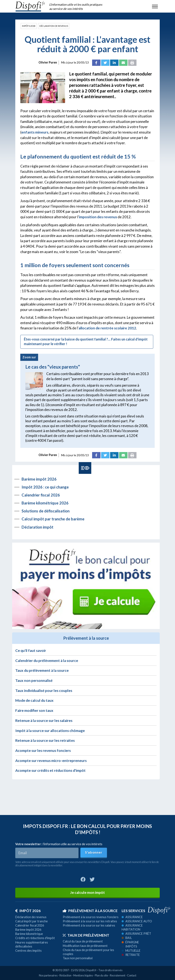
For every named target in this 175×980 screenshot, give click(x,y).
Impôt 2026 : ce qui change (45, 487)
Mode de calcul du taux (34, 700)
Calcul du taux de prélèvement (83, 941)
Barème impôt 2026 (39, 479)
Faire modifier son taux (34, 710)
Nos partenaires (48, 975)
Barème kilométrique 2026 (45, 503)
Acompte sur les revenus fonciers (43, 751)
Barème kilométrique (29, 934)
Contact (132, 975)
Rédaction (65, 975)
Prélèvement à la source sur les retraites (90, 921)
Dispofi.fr (91, 970)
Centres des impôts (28, 951)
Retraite (131, 955)
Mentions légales (83, 975)
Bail (127, 938)
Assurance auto (137, 921)
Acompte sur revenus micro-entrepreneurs (51, 761)
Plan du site (101, 975)
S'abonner (94, 852)
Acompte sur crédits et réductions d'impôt (50, 770)
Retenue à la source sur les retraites (45, 740)
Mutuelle (131, 951)
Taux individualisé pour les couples (44, 691)
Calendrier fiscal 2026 (41, 495)
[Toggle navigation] (155, 6)
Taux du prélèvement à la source (42, 670)
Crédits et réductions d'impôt (35, 938)
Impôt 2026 (28, 911)
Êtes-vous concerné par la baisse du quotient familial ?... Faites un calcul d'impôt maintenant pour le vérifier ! (86, 341)
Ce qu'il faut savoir (31, 651)
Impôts (129, 946)
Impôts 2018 (29, 26)
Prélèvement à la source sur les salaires (89, 925)
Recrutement (118, 975)
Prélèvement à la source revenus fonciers (91, 917)
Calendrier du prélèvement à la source (47, 661)
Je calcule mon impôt (87, 892)
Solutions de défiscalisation (46, 511)
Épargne (130, 942)
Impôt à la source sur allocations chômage (50, 731)
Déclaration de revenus (54, 26)
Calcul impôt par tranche (32, 921)
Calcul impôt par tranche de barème (53, 519)
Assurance (132, 917)
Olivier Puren (48, 62)
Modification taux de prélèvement (85, 946)
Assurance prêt (136, 934)
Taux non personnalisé (34, 680)
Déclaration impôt (37, 527)
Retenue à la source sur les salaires (44, 721)
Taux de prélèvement (86, 935)
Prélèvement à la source (90, 911)
